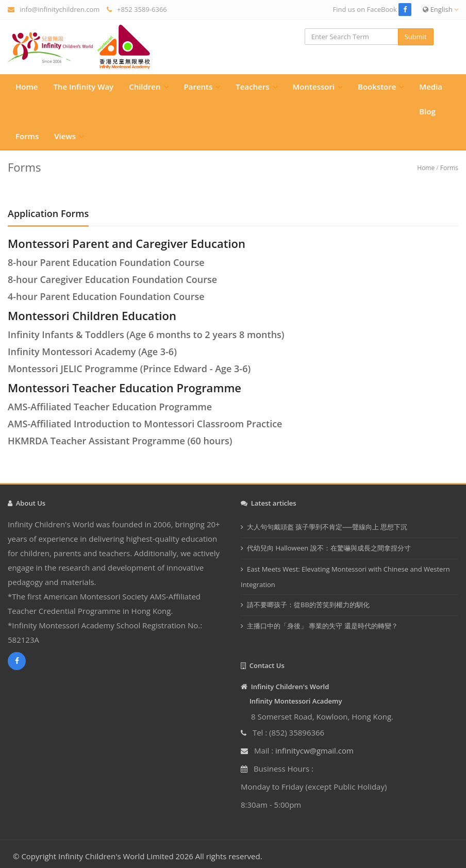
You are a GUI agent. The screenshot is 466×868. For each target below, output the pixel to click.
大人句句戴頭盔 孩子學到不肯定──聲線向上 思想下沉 (327, 527)
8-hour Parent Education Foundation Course (106, 262)
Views (65, 136)
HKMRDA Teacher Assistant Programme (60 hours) (120, 441)
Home (27, 87)
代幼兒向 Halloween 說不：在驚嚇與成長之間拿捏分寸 (329, 548)
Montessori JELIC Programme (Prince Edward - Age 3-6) (129, 369)
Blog (427, 111)
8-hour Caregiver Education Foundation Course (112, 279)
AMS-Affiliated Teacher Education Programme (110, 407)
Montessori (314, 87)
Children (145, 87)
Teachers (252, 87)
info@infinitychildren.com (60, 9)
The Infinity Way (83, 87)
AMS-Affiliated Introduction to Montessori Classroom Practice (145, 424)
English (440, 9)
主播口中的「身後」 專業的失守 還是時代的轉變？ (322, 626)
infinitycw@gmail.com (314, 750)
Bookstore (377, 87)
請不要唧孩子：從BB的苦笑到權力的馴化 (308, 605)
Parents (198, 87)
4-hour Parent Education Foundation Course (106, 296)
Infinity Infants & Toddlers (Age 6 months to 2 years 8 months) (146, 335)
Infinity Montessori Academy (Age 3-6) (92, 352)
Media (431, 87)
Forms (27, 136)
